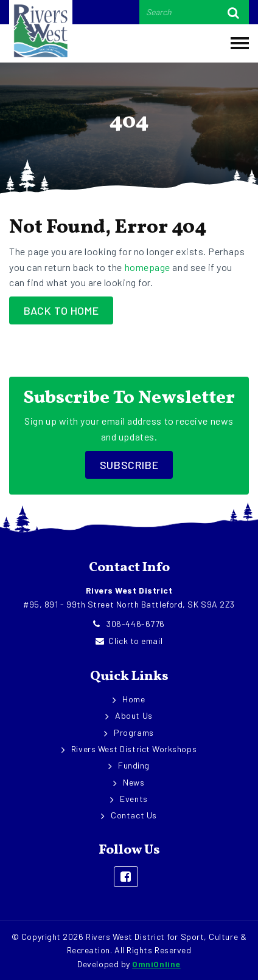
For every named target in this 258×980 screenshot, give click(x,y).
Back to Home (61, 310)
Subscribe (129, 465)
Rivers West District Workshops (134, 749)
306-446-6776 (129, 624)
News (134, 782)
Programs (134, 732)
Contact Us (134, 815)
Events (134, 799)
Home (134, 699)
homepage (148, 267)
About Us (134, 715)
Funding (134, 765)
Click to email (129, 641)
